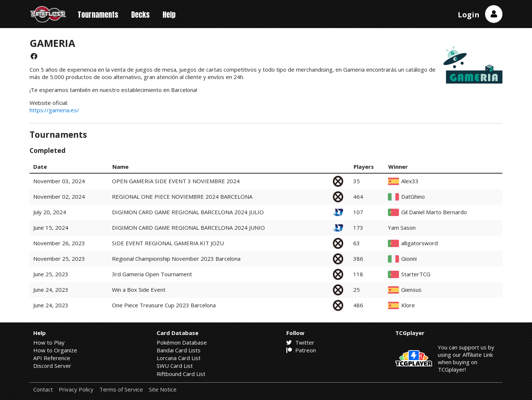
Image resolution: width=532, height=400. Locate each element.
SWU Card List (175, 366)
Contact (43, 389)
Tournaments (98, 15)
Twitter (300, 342)
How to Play (49, 342)
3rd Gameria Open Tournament (152, 274)
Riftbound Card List (181, 374)
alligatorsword (420, 243)
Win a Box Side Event (139, 290)
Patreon (301, 350)
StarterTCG (416, 274)
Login (469, 15)
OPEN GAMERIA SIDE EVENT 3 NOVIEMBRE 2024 (176, 181)
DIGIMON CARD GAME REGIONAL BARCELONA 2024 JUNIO (188, 228)
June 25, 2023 (51, 274)
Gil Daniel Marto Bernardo (434, 212)
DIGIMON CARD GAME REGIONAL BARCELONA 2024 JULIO (188, 212)
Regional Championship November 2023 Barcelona (176, 259)
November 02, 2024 (59, 196)
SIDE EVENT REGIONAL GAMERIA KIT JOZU (168, 243)
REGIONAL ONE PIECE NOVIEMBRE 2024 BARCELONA (182, 196)
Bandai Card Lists (179, 350)
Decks (140, 15)
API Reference (52, 358)
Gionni (409, 259)
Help (169, 15)
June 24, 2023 (51, 290)
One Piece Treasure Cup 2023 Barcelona (164, 305)
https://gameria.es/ (54, 110)
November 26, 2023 (59, 243)
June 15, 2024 (51, 228)
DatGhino (413, 197)
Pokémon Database (182, 342)
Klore (408, 305)
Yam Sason (402, 228)
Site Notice (163, 389)
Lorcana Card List (179, 358)
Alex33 (410, 181)
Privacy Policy (76, 389)
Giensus (411, 290)
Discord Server (52, 366)
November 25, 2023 (59, 259)
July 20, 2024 (50, 212)
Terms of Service (121, 389)
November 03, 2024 (59, 181)
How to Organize (55, 350)
